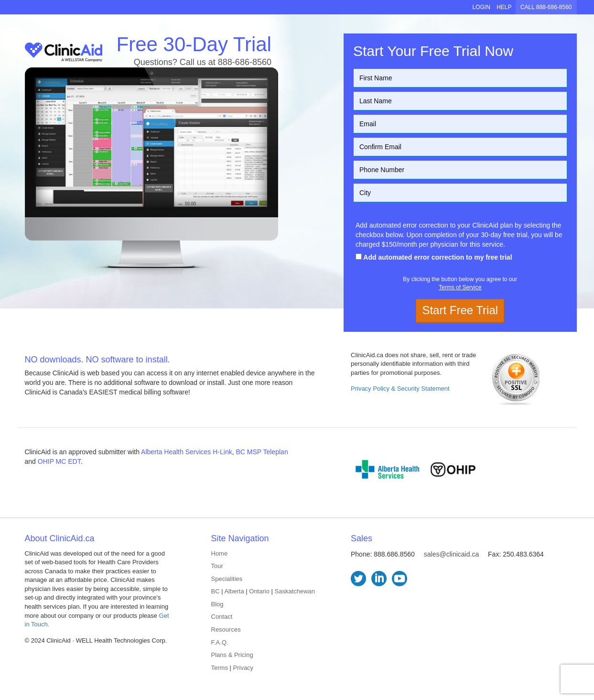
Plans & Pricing (232, 655)
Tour (217, 566)
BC (216, 591)
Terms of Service (460, 287)
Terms (220, 668)
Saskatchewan (295, 591)
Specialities (227, 579)
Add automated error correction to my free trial (434, 257)
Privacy (243, 668)
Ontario (259, 591)
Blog (217, 604)
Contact (222, 617)
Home (220, 553)
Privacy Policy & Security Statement (400, 388)
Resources (226, 629)
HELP (504, 7)
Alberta (234, 591)
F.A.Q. (220, 642)
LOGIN (481, 7)
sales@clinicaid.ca (451, 554)
